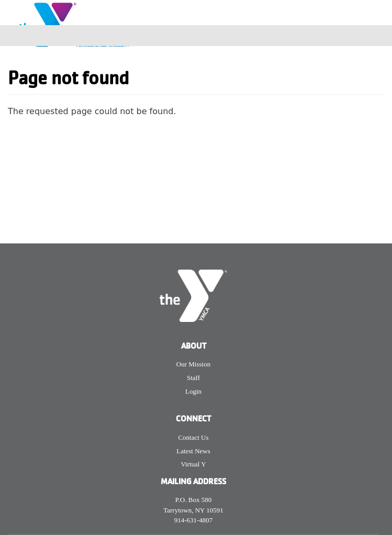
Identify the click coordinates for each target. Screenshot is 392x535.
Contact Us (193, 437)
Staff (193, 378)
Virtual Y (193, 464)
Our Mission (193, 364)
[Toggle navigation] (377, 36)
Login (193, 391)
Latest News (193, 451)
